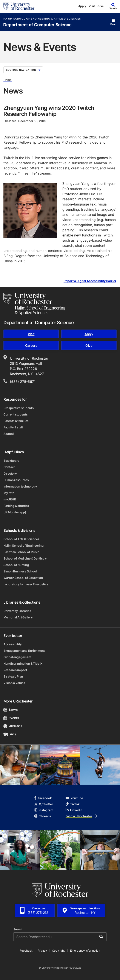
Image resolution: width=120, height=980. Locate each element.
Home (8, 80)
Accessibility (12, 644)
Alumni (8, 434)
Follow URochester (81, 816)
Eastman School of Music (21, 552)
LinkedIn (74, 810)
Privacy (42, 951)
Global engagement (17, 657)
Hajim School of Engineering (23, 545)
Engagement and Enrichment (24, 651)
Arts (10, 734)
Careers (31, 346)
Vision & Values (14, 683)
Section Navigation (23, 70)
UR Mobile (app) (15, 512)
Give (101, 6)
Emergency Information (85, 951)
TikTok (72, 804)
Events (11, 718)
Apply (82, 6)
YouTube (74, 798)
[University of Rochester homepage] (19, 6)
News (10, 710)
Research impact (15, 670)
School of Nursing (16, 565)
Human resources (16, 480)
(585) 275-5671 (23, 382)
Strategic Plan (13, 676)
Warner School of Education (23, 578)
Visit (92, 6)
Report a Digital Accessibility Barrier (90, 281)
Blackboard (12, 461)
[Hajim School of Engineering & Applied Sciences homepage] (34, 304)
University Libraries (17, 611)
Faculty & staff (13, 427)
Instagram (44, 810)
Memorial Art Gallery (18, 617)
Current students (16, 414)
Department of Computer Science (37, 25)
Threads (43, 816)
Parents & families (16, 421)
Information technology (20, 486)
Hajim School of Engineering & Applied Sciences (42, 19)
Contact (9, 467)
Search (18, 929)
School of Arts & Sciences (21, 539)
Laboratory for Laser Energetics (26, 584)
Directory (10, 473)
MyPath (9, 493)
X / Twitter (44, 804)
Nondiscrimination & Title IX (23, 663)
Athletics (13, 726)
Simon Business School (20, 571)
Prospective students (18, 408)
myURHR (10, 499)
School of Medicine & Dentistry (25, 558)
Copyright (58, 951)
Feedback (26, 951)
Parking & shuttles (16, 506)
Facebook (43, 798)
